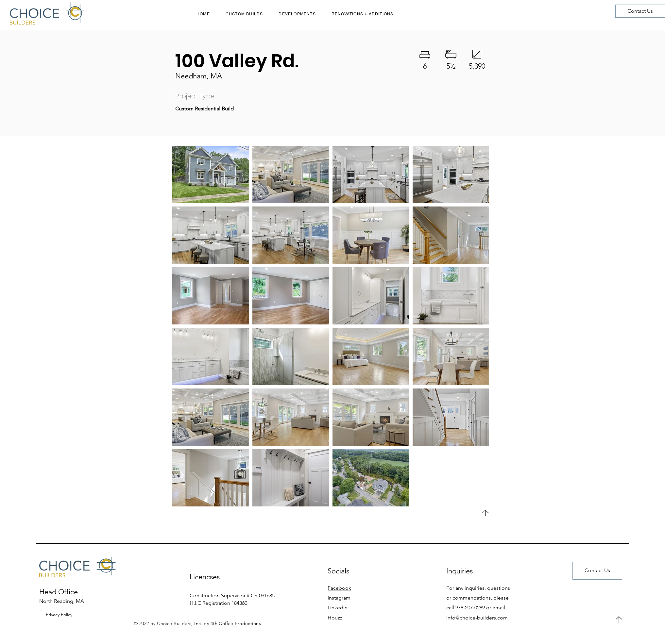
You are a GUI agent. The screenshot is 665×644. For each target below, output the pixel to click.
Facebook (339, 588)
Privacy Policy (59, 615)
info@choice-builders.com (477, 618)
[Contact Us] (640, 11)
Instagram (339, 598)
